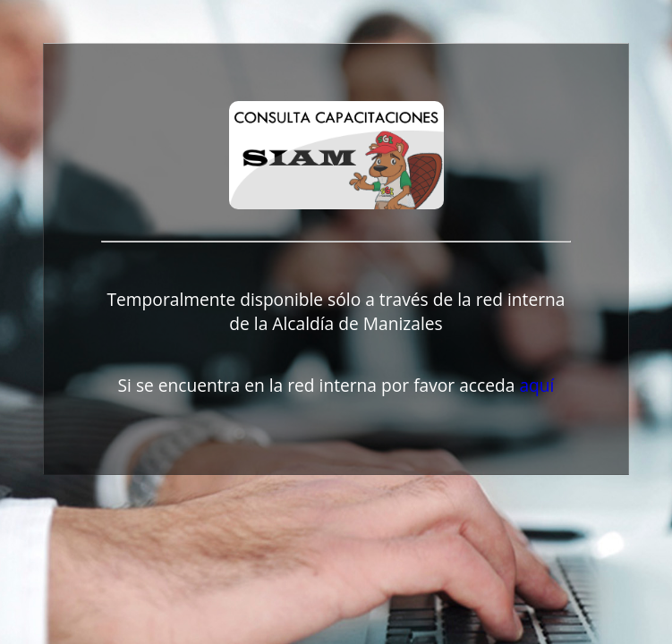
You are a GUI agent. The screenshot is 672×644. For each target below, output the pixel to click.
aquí (536, 385)
